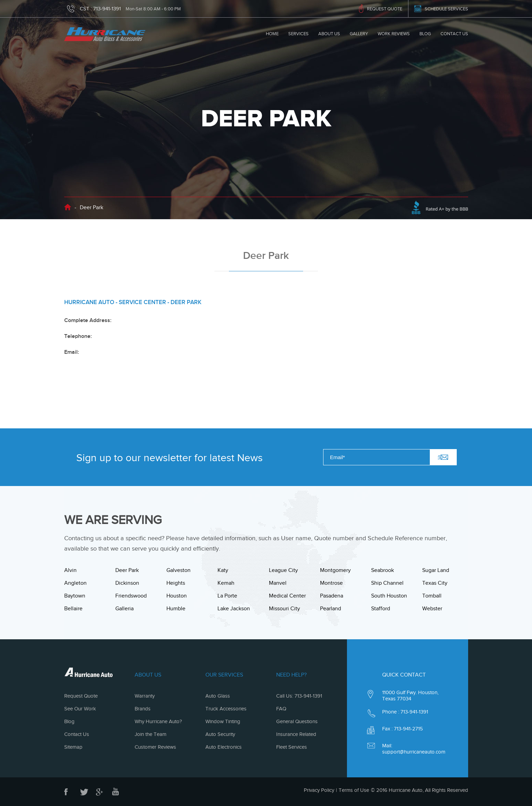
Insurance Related (296, 734)
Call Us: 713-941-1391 (299, 696)
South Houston (389, 596)
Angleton (75, 583)
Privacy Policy (319, 790)
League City (283, 570)
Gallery (359, 34)
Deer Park (127, 570)
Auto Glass (218, 696)
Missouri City (284, 609)
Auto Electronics (224, 747)
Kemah (226, 583)
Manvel (278, 583)
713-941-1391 (107, 9)
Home (272, 34)
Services (298, 34)
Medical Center (287, 596)
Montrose (331, 583)
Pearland (331, 609)
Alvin (70, 570)
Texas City (435, 583)
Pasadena (332, 596)
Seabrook (383, 570)
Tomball (432, 596)
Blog (425, 34)
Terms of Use (354, 790)
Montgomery (335, 570)
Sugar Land (436, 570)
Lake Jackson (234, 609)
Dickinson (127, 583)
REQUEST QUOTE (385, 9)
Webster (432, 609)
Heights (176, 583)
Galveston (178, 570)
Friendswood (131, 596)
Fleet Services (292, 747)
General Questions (297, 721)
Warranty (145, 696)
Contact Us (454, 34)
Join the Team (151, 734)
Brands (143, 709)
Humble (176, 609)
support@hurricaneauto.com (414, 752)
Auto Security (220, 734)
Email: (72, 352)
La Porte (227, 596)
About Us (329, 34)
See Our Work (80, 709)
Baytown (75, 596)
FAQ (281, 709)
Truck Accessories (226, 709)
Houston (177, 596)
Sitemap (73, 747)
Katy (223, 570)
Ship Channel (387, 583)
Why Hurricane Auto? (158, 721)
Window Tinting (223, 721)
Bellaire (73, 609)
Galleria (124, 609)
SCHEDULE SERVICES (446, 9)
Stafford (381, 609)
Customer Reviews (155, 747)
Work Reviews (394, 34)
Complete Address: (88, 320)
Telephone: (78, 336)
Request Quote (81, 696)
